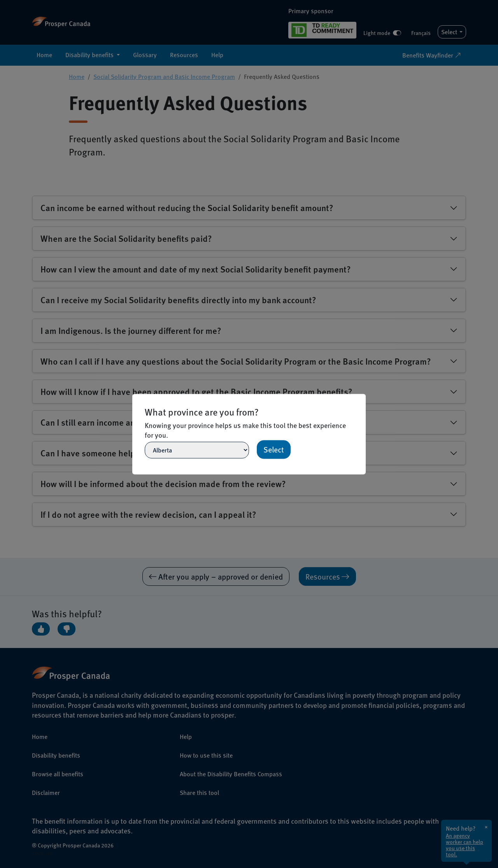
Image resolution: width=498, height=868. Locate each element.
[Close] (362, 397)
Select (274, 449)
